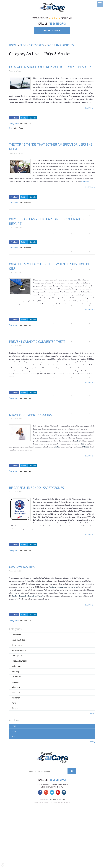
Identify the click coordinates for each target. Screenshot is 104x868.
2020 (14, 726)
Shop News (16, 635)
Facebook (14, 118)
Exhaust (15, 682)
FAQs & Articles (25, 123)
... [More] (92, 713)
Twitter (24, 118)
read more (89, 108)
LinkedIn (32, 118)
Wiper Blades (19, 128)
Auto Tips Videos (19, 650)
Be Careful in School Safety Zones (36, 488)
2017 (14, 737)
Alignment (16, 687)
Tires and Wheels (19, 661)
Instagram (64, 792)
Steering (15, 671)
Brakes (15, 708)
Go (72, 771)
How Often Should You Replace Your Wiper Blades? (50, 67)
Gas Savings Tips (22, 567)
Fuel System (17, 656)
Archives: (14, 720)
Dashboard (16, 692)
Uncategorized (18, 645)
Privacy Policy (44, 799)
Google (46, 792)
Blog (23, 45)
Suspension (17, 677)
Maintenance (17, 666)
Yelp (58, 792)
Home (13, 45)
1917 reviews (67, 18)
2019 (14, 731)
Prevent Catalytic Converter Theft (37, 342)
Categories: (16, 629)
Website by (58, 799)
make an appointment (52, 31)
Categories (36, 45)
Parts (14, 703)
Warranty (16, 698)
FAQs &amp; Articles (60, 45)
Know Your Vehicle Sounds (30, 415)
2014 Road (85, 181)
